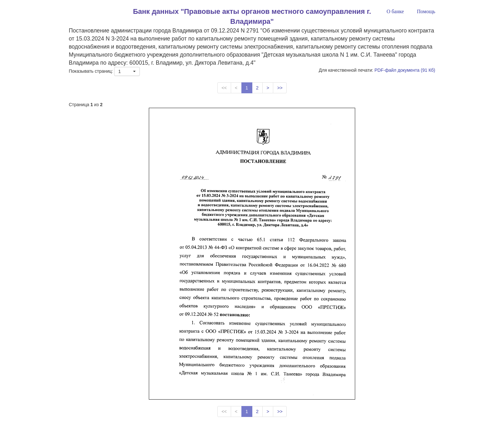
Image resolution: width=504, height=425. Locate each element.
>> (280, 88)
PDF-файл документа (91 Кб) (405, 70)
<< (224, 88)
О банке (395, 11)
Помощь (426, 11)
